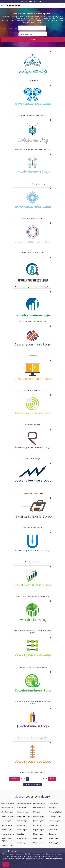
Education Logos (23, 811)
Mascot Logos (38, 833)
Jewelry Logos (38, 820)
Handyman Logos (39, 802)
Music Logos (53, 802)
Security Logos (54, 824)
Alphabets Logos (7, 811)
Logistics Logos (38, 829)
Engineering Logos (24, 816)
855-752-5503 (25, 1)
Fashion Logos (22, 820)
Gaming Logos (22, 838)
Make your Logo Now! (33, 784)
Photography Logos (56, 811)
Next (52, 778)
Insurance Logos (39, 816)
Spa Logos (53, 833)
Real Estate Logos (55, 816)
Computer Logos (7, 844)
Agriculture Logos (7, 807)
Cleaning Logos (7, 829)
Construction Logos (24, 802)
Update (33, 39)
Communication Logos (7, 839)
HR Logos (37, 811)
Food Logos (21, 833)
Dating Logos (22, 807)
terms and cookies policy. (54, 859)
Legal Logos (37, 824)
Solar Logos (53, 829)
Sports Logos (54, 838)
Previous (15, 778)
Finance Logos (22, 824)
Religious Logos (54, 820)
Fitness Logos (22, 829)
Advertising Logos (8, 802)
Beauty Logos (6, 820)
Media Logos (38, 838)
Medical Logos (38, 842)
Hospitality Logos (39, 807)
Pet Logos (52, 807)
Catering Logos (7, 824)
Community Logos (8, 833)
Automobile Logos (8, 816)
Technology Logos (55, 842)
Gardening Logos (23, 842)
